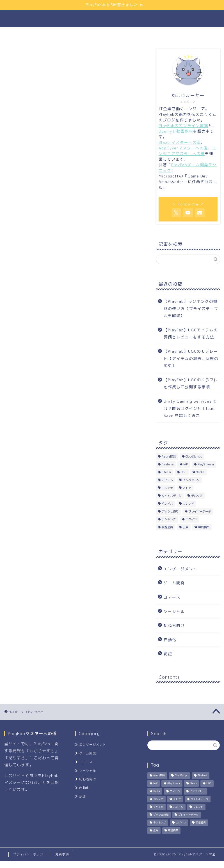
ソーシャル (174, 611)
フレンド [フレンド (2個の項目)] (188, 504)
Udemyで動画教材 (176, 131)
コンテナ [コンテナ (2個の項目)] (167, 488)
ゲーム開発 (174, 583)
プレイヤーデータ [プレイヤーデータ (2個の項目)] (200, 511)
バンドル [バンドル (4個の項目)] (167, 504)
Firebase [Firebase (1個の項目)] (168, 464)
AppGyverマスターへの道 (183, 148)
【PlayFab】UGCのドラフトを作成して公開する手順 (191, 383)
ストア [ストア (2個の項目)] (187, 488)
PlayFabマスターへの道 (112, 18)
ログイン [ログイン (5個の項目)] (191, 519)
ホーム (39, 34)
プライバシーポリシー (30, 854)
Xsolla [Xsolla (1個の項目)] (200, 472)
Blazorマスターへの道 (180, 142)
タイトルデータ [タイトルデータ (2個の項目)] (172, 496)
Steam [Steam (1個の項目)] (166, 472)
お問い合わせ (179, 34)
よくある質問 (134, 34)
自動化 (170, 640)
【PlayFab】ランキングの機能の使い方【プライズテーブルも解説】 (191, 308)
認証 (168, 654)
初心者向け (174, 625)
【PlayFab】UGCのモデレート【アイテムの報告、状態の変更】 (191, 358)
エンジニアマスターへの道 (188, 151)
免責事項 (62, 854)
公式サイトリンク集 (83, 34)
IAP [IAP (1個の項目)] (186, 464)
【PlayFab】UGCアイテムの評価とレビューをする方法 (191, 333)
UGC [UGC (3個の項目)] (184, 472)
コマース (172, 597)
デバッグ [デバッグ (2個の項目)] (197, 496)
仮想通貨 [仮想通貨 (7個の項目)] (167, 527)
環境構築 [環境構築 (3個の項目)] (204, 527)
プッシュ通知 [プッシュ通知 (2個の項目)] (170, 511)
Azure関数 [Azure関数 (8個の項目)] (169, 456)
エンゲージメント (180, 569)
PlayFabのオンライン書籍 (183, 125)
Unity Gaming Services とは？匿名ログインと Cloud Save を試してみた (190, 408)
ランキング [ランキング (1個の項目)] (169, 519)
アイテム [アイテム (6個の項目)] (167, 480)
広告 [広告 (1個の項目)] (186, 527)
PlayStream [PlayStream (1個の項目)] (206, 464)
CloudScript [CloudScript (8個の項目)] (194, 456)
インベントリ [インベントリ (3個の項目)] (191, 480)
